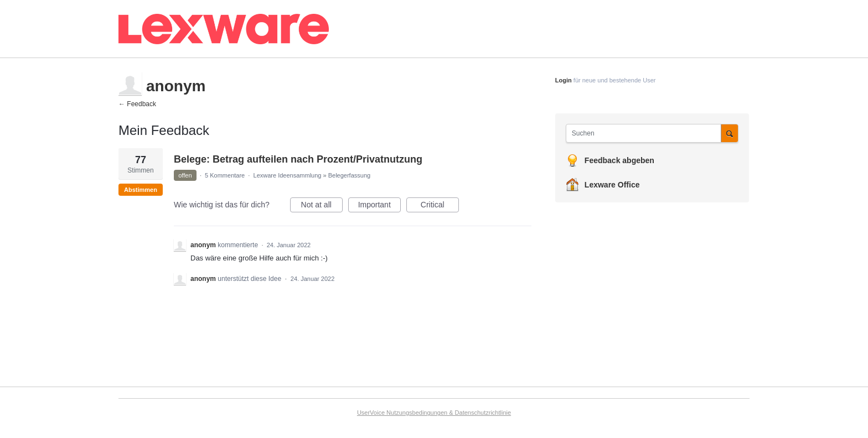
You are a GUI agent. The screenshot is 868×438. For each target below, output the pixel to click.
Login (564, 80)
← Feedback (137, 104)
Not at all (322, 206)
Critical (440, 206)
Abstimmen (141, 190)
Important (379, 206)
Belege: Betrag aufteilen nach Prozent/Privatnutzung (298, 159)
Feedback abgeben (619, 160)
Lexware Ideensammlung (288, 175)
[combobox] (646, 133)
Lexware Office (612, 185)
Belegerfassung (349, 175)
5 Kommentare (225, 175)
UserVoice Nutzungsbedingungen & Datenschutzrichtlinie (434, 413)
